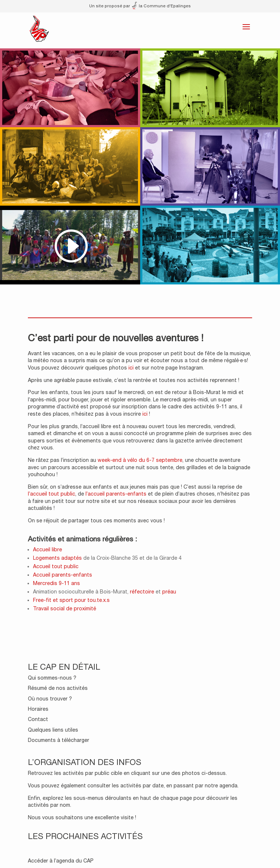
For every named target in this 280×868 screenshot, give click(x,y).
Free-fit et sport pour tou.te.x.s (71, 600)
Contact (38, 719)
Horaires (38, 709)
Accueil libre (48, 549)
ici (131, 368)
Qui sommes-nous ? (52, 678)
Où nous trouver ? (50, 699)
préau (168, 592)
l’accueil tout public (52, 494)
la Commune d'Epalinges (161, 6)
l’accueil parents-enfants (116, 494)
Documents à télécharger (59, 740)
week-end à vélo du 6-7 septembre (140, 460)
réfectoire (142, 592)
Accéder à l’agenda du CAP (61, 861)
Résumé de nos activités (58, 688)
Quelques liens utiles (53, 730)
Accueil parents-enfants (63, 575)
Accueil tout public (56, 566)
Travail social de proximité (65, 608)
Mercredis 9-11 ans (57, 583)
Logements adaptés (57, 558)
